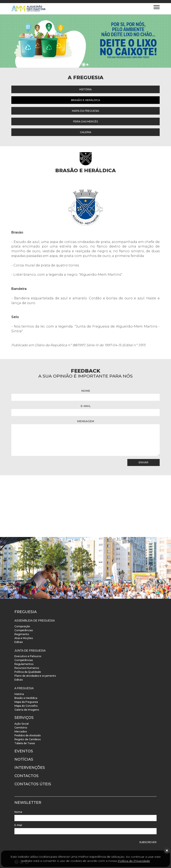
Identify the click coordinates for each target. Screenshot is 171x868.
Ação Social (22, 724)
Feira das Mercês (85, 121)
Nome (86, 391)
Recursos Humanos (27, 668)
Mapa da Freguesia (85, 111)
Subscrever (148, 842)
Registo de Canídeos (28, 739)
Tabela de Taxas (25, 743)
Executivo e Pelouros (28, 656)
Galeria (86, 132)
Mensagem (85, 421)
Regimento (22, 634)
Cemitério (21, 728)
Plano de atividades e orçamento (35, 676)
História (85, 89)
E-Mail (86, 406)
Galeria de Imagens (27, 710)
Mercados (21, 731)
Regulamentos (24, 664)
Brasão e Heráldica (86, 100)
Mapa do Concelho (26, 706)
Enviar (143, 462)
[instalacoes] (85, 568)
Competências (24, 630)
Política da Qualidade (28, 672)
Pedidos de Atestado (28, 735)
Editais (19, 642)
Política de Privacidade (134, 861)
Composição (22, 626)
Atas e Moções (24, 638)
